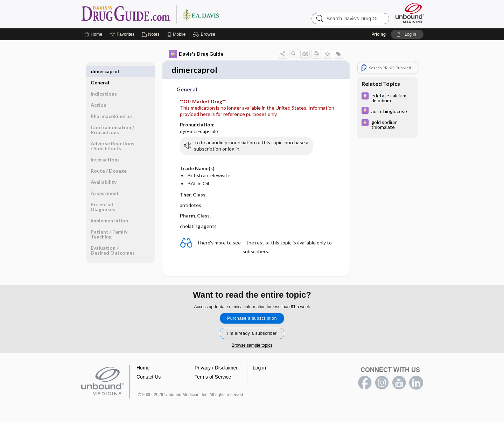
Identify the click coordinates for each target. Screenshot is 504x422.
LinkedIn (416, 383)
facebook (365, 383)
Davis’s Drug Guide (168, 14)
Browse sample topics (252, 346)
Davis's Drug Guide (196, 54)
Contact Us (149, 378)
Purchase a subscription (252, 319)
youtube (399, 383)
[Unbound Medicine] (410, 13)
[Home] (93, 34)
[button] (205, 34)
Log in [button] (259, 368)
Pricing (379, 34)
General (100, 71)
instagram (382, 383)
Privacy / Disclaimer (216, 368)
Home (143, 368)
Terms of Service (213, 378)
